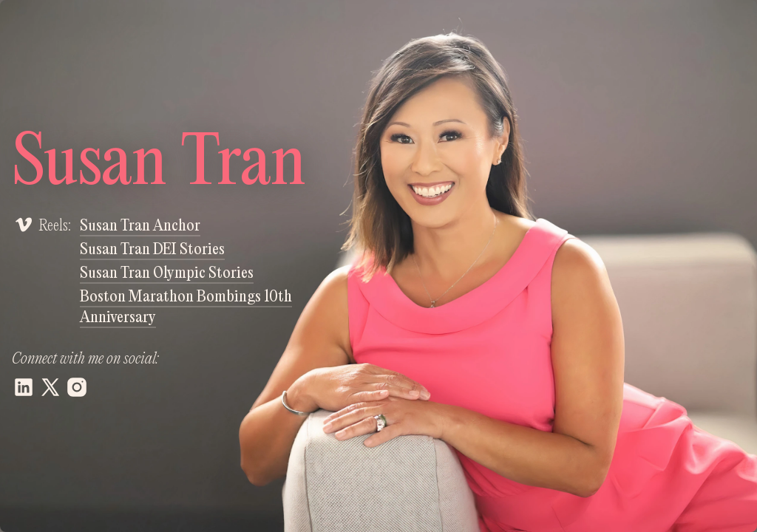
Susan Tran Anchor (140, 226)
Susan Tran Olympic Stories (167, 273)
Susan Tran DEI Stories (152, 250)
